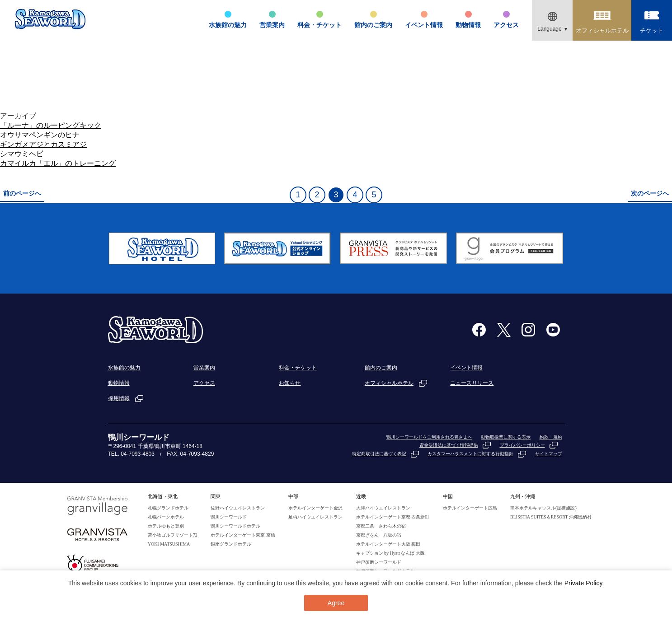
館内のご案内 (373, 25)
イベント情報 (424, 25)
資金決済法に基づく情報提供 (449, 445)
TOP (595, 101)
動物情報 (468, 25)
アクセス (506, 25)
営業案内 (272, 25)
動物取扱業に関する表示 (506, 437)
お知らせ (290, 383)
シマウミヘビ (22, 154)
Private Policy (583, 583)
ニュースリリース (472, 383)
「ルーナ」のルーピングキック (51, 125)
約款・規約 (551, 437)
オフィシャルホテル (602, 30)
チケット (652, 30)
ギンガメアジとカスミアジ (43, 144)
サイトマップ (549, 454)
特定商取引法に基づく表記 (379, 454)
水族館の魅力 (228, 25)
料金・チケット (320, 25)
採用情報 (119, 398)
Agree (336, 603)
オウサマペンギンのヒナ (40, 135)
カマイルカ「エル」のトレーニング (58, 163)
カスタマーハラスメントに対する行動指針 (470, 454)
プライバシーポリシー (522, 445)
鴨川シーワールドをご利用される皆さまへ (429, 437)
